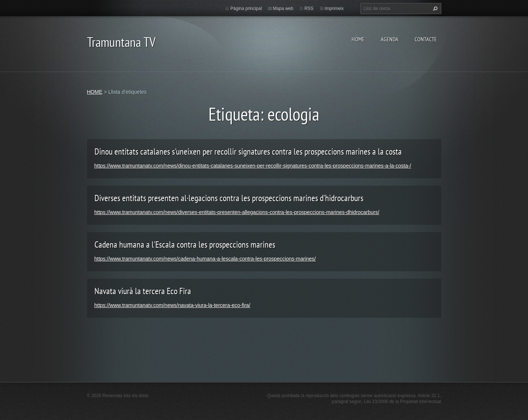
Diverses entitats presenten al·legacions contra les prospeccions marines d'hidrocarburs (229, 198)
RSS (309, 8)
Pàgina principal (246, 8)
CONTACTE (426, 39)
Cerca (434, 8)
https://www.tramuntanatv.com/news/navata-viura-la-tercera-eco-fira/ (172, 305)
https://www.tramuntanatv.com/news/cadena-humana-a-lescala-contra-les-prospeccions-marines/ (205, 259)
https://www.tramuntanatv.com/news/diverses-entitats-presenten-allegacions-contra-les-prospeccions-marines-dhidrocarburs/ (237, 212)
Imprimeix (334, 8)
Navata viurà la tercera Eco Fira (143, 291)
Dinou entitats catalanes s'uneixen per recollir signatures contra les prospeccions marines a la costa (248, 152)
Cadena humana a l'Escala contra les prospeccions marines (185, 245)
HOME (358, 39)
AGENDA (390, 39)
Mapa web (283, 8)
